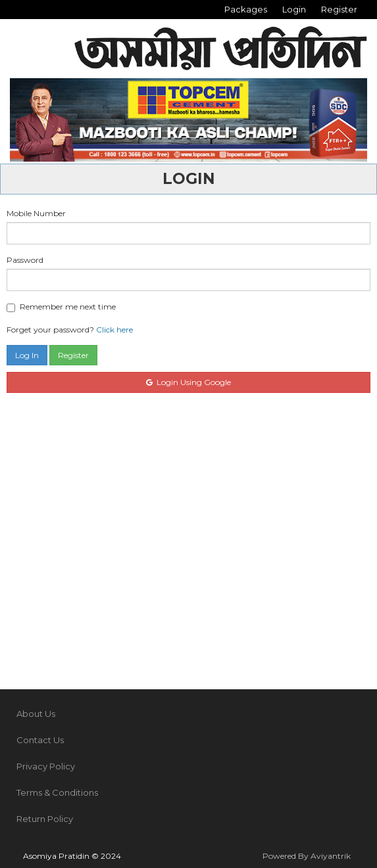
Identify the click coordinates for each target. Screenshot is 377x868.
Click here (114, 330)
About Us (36, 714)
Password (25, 260)
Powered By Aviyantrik (307, 856)
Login (294, 9)
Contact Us (40, 740)
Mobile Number (36, 213)
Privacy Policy (46, 766)
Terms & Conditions (57, 792)
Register (339, 9)
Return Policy (45, 819)
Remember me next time (61, 307)
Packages (246, 9)
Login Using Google (188, 382)
